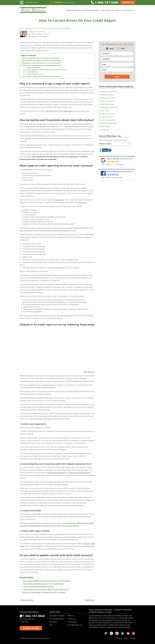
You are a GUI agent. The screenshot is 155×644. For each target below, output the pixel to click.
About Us (71, 616)
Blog (51, 625)
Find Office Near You (75, 625)
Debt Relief (105, 111)
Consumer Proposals (109, 92)
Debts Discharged (107, 104)
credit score (83, 203)
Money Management (108, 123)
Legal (126, 638)
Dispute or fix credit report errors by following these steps (42, 65)
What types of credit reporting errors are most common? (41, 63)
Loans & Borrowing (108, 120)
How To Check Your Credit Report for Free (38, 587)
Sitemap (132, 638)
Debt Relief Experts (29, 2)
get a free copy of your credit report (59, 111)
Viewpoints (105, 130)
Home (22, 28)
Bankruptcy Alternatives (110, 107)
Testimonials (72, 622)
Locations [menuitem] (128, 10)
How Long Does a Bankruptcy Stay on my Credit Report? (43, 584)
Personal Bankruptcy (57, 619)
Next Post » (90, 600)
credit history (59, 200)
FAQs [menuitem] (113, 10)
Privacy (119, 638)
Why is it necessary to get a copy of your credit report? (41, 58)
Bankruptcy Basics (108, 95)
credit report (28, 169)
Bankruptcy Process (108, 98)
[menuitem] (134, 10)
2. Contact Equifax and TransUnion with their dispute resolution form (45, 70)
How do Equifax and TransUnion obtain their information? (41, 61)
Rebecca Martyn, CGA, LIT (40, 34)
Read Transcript (89, 372)
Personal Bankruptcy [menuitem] (91, 10)
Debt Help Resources (32, 28)
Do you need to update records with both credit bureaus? (41, 76)
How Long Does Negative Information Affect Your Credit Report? (47, 581)
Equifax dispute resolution (56, 473)
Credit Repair (40, 32)
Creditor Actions (107, 117)
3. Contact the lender (32, 72)
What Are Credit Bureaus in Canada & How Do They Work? (44, 592)
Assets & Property (108, 101)
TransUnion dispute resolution (80, 473)
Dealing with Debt (107, 114)
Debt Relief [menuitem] (105, 10)
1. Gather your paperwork (33, 68)
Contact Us (128, 3)
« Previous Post (26, 600)
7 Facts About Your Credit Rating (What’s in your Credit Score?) (46, 589)
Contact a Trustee (31, 628)
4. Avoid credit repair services (34, 74)
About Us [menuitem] (119, 10)
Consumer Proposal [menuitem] (74, 10)
